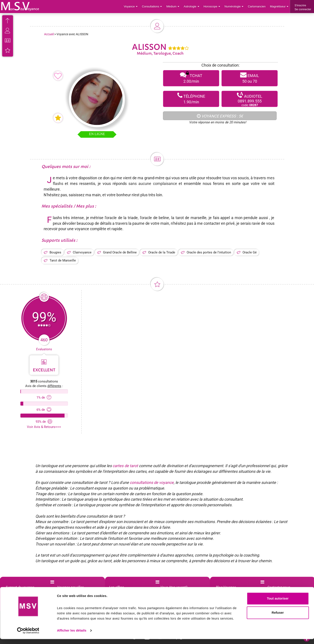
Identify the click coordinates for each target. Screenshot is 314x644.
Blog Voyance (226, 587)
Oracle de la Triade (162, 252)
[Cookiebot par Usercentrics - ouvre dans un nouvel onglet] (28, 636)
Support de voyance (20, 587)
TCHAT (191, 78)
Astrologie (192, 6)
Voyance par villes (71, 587)
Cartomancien (257, 6)
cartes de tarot (125, 466)
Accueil (49, 34)
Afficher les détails (72, 635)
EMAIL (250, 78)
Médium (174, 6)
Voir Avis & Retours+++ (44, 427)
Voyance (132, 6)
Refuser (278, 618)
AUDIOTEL (250, 99)
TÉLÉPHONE (191, 99)
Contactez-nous (279, 587)
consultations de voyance (152, 482)
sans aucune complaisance (153, 184)
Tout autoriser (278, 603)
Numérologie (234, 6)
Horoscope (212, 6)
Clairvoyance (82, 252)
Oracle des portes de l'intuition (209, 252)
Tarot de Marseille (63, 260)
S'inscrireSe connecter (303, 7)
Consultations (153, 6)
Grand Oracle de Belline (120, 252)
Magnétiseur (279, 6)
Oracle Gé (250, 252)
